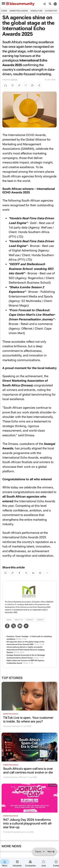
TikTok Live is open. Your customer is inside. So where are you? (28, 720)
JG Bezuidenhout (11, 777)
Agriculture (37, 11)
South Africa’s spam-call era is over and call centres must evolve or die (28, 771)
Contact (30, 620)
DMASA (14, 80)
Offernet (22, 777)
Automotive (51, 11)
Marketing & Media (19, 11)
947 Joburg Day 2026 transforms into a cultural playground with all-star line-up (28, 823)
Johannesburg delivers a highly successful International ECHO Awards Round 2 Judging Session (26, 650)
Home (4, 11)
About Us (19, 620)
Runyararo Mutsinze (12, 726)
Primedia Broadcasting (13, 832)
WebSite (40, 620)
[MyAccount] (56, 4)
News (9, 620)
